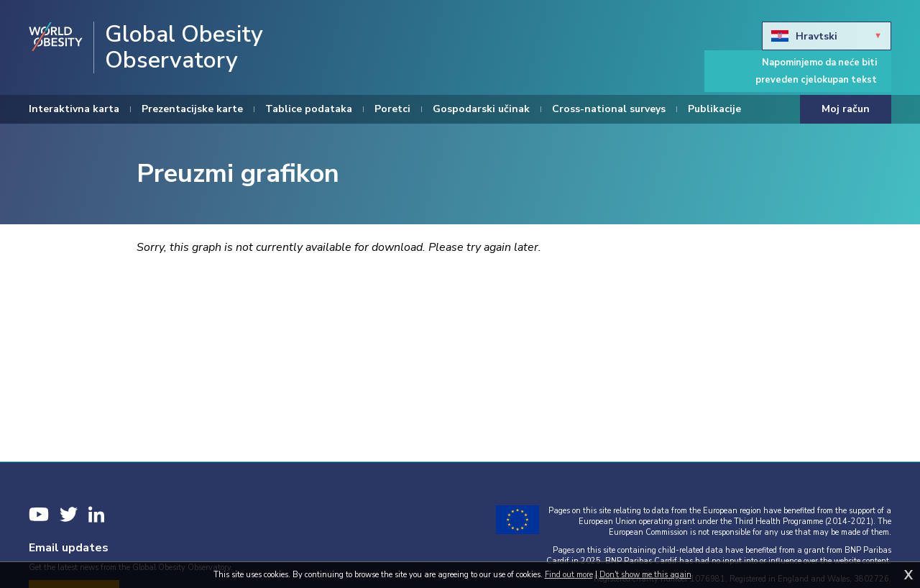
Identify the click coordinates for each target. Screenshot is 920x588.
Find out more (569, 575)
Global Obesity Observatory (184, 47)
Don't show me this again (645, 575)
